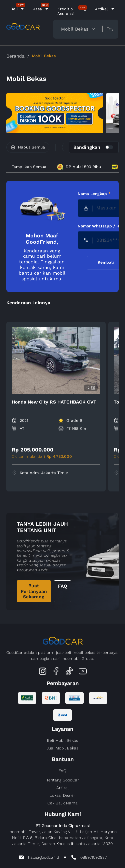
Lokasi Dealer (62, 795)
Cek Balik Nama (62, 803)
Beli (14, 9)
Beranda (15, 56)
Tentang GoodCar (63, 780)
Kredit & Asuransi (65, 11)
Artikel (101, 9)
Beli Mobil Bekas (62, 740)
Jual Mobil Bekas (62, 748)
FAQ (62, 586)
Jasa (37, 9)
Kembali (106, 262)
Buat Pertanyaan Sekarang (34, 591)
